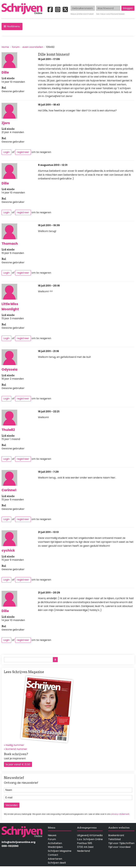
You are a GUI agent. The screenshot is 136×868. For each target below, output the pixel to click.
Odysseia (9, 369)
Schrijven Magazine (60, 851)
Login (6, 152)
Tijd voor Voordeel (119, 847)
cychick (8, 550)
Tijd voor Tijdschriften (121, 843)
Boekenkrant (116, 835)
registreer (23, 152)
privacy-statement (120, 814)
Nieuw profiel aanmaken (82, 14)
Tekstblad (114, 839)
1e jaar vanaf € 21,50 (18, 764)
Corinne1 (9, 490)
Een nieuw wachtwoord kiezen (111, 14)
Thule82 (8, 430)
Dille (5, 72)
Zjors (6, 123)
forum (16, 47)
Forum (52, 839)
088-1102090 (10, 846)
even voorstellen (33, 47)
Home (5, 47)
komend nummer (16, 749)
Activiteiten (55, 843)
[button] (12, 26)
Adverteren (55, 859)
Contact (53, 855)
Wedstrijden (55, 847)
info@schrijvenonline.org (19, 842)
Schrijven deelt (57, 863)
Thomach (10, 244)
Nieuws (52, 835)
